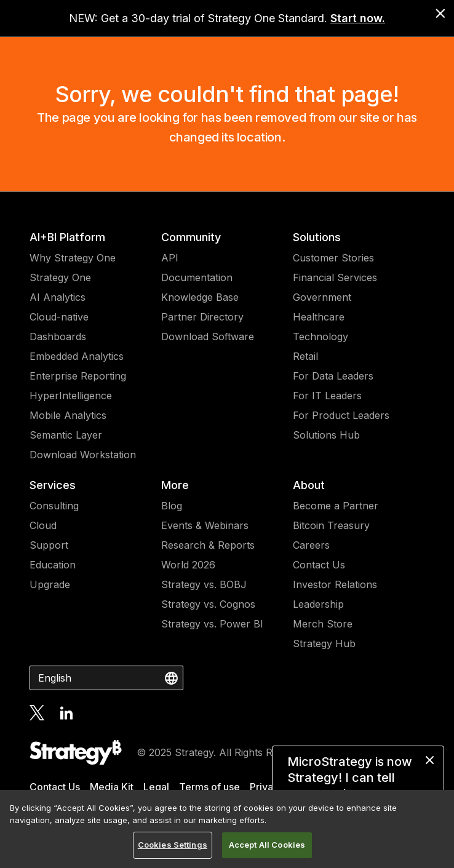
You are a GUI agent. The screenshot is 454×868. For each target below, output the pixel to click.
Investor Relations (335, 584)
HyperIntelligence (71, 396)
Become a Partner (336, 506)
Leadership (318, 604)
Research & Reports (208, 545)
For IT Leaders (327, 396)
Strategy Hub (324, 643)
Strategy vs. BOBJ (204, 584)
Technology (321, 336)
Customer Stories (333, 258)
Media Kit (112, 787)
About (309, 485)
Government (322, 297)
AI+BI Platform (67, 237)
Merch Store (323, 624)
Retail (305, 356)
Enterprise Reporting (78, 376)
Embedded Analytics (77, 356)
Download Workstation (83, 455)
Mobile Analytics (68, 415)
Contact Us (319, 565)
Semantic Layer (66, 435)
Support (49, 545)
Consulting (54, 506)
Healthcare (319, 317)
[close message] (430, 760)
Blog (172, 506)
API (170, 258)
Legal (156, 787)
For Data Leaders (333, 376)
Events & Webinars (205, 525)
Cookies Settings (173, 845)
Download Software (208, 336)
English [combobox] (55, 678)
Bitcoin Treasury (331, 525)
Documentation (197, 277)
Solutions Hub (326, 435)
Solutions (317, 237)
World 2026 (188, 565)
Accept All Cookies (267, 845)
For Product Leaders (341, 415)
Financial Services (335, 277)
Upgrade (50, 584)
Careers (311, 545)
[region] (227, 829)
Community (191, 237)
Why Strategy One (73, 258)
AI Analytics (58, 297)
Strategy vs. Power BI (212, 624)
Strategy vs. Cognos (208, 604)
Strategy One (60, 277)
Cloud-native (59, 317)
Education (53, 565)
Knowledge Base (200, 297)
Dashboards (58, 336)
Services (53, 485)
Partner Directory (202, 317)
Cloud (43, 525)
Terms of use (209, 787)
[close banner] (440, 14)
